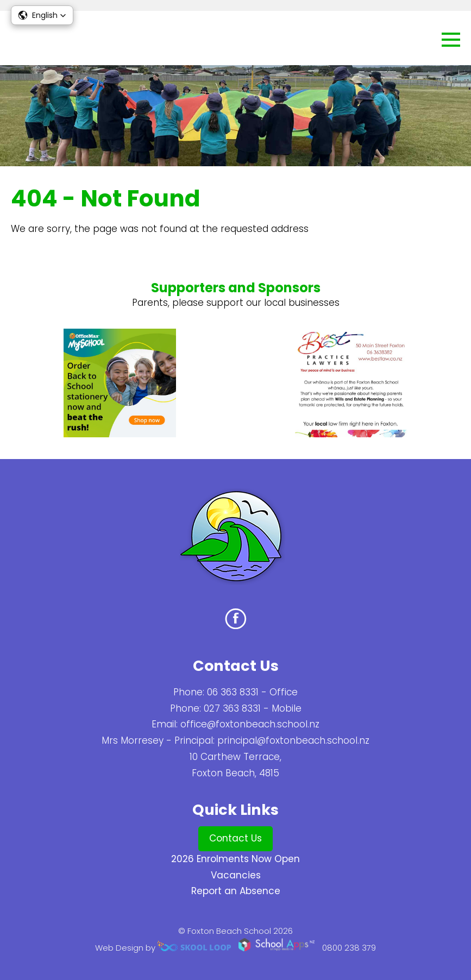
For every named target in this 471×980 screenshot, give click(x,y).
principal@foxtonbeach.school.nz (293, 740)
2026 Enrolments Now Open (235, 859)
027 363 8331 (232, 708)
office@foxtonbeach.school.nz (250, 724)
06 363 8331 (233, 692)
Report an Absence (236, 891)
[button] (42, 15)
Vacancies (236, 875)
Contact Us (235, 838)
